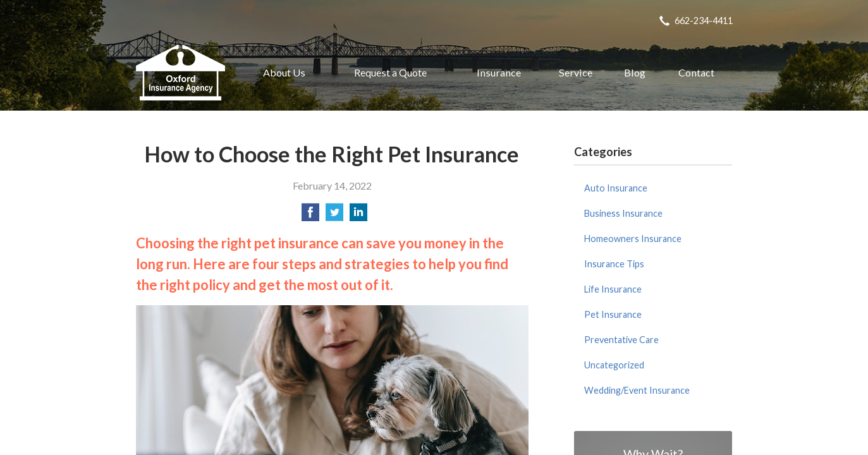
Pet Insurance (613, 314)
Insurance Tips (614, 264)
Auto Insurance (616, 188)
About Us (284, 72)
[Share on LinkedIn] (358, 216)
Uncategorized (614, 365)
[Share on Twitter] (334, 216)
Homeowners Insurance (633, 239)
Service (576, 72)
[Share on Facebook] (310, 216)
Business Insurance (623, 213)
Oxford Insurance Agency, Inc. (180, 73)
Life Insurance (613, 289)
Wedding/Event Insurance (637, 390)
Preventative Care (621, 340)
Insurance (499, 72)
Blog (635, 72)
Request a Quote (390, 72)
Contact (696, 72)
